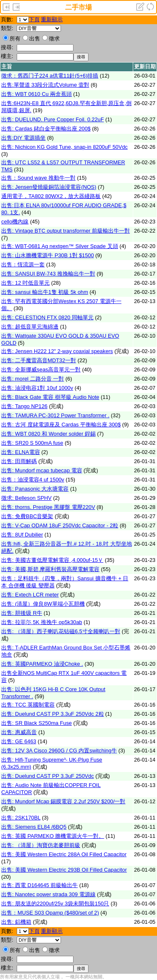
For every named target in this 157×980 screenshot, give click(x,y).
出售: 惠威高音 (19, 732)
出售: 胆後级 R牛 (22, 613)
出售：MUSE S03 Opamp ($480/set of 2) (50, 913)
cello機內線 (15, 222)
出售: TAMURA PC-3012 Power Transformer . (55, 415)
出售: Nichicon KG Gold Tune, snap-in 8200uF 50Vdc (65, 147)
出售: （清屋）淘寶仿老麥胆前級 (41, 845)
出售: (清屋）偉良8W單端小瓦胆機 (43, 604)
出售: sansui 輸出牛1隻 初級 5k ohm (45, 292)
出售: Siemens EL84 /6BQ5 (34, 827)
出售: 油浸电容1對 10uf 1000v (37, 388)
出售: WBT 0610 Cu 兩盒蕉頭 (37, 94)
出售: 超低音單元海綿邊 (30, 327)
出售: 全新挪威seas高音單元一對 (41, 370)
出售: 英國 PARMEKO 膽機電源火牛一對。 (53, 836)
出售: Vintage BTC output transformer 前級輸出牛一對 (66, 231)
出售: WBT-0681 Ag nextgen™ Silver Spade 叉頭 (60, 246)
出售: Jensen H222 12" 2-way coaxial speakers (57, 351)
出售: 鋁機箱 (16, 922)
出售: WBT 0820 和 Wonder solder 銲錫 (48, 434)
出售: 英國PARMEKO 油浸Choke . (42, 664)
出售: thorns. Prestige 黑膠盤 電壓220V (48, 507)
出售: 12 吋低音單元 (25, 283)
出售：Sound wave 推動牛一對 (38, 178)
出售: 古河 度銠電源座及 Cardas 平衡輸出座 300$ (61, 425)
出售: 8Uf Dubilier (22, 535)
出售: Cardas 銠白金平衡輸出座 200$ (46, 129)
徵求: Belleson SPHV (27, 498)
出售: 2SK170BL (21, 818)
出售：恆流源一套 (23, 264)
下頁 (34, 19)
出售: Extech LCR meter (30, 595)
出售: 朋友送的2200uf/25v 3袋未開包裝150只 (55, 904)
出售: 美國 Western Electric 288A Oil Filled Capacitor (64, 854)
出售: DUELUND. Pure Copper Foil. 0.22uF (53, 119)
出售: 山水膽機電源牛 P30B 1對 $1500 (48, 255)
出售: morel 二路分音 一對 (33, 379)
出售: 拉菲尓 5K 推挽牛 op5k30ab (42, 622)
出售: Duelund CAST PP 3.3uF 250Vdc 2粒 (53, 714)
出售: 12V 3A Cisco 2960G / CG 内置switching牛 (59, 751)
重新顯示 (52, 19)
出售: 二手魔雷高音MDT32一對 (39, 360)
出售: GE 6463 (19, 741)
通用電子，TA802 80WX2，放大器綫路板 (51, 196)
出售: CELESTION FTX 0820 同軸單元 (47, 317)
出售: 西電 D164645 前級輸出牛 (39, 885)
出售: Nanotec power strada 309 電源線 (48, 894)
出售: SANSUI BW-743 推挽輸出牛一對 (48, 274)
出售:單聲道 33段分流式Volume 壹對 (45, 85)
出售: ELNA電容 (21, 452)
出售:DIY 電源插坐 (23, 138)
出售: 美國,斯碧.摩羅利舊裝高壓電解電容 (50, 569)
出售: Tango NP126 (24, 406)
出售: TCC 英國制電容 (28, 705)
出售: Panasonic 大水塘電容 (35, 489)
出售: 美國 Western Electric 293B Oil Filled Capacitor (64, 870)
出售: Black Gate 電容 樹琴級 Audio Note (50, 397)
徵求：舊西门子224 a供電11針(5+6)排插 (50, 76)
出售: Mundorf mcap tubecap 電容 (42, 470)
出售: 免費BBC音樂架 (27, 516)
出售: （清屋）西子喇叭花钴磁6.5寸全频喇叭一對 (61, 631)
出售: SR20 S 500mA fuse (32, 443)
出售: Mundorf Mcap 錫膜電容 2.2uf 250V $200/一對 (63, 801)
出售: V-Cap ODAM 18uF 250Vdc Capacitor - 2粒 (60, 525)
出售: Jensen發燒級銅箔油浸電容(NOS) (49, 187)
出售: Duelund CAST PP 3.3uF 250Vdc (48, 776)
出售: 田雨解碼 (19, 461)
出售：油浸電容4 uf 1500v (33, 480)
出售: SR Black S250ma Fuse (37, 723)
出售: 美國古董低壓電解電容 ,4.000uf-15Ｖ (52, 560)
